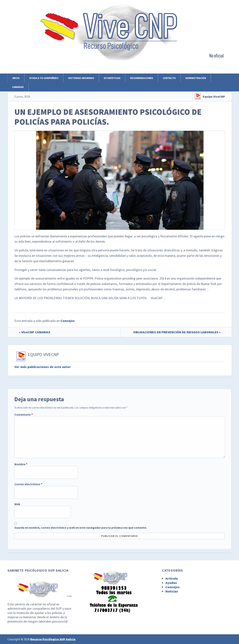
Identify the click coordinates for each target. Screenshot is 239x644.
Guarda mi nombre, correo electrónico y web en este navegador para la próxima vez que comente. (81, 528)
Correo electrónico (28, 484)
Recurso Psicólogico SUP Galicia (53, 639)
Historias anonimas (81, 78)
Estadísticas (112, 78)
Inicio (16, 78)
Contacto (169, 78)
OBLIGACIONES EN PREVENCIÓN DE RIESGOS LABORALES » (177, 332)
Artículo (172, 578)
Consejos (68, 321)
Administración (196, 78)
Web (17, 504)
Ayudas (171, 583)
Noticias (172, 591)
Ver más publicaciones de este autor (43, 367)
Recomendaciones (142, 78)
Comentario (24, 414)
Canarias (18, 87)
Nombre (21, 464)
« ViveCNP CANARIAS (35, 332)
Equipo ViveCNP (214, 96)
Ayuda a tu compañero (44, 78)
